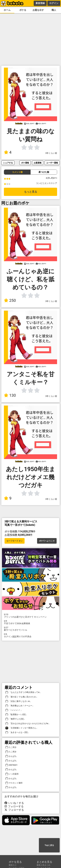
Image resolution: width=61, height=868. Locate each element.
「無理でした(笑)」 (15, 719)
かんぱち (11, 756)
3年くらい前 (51, 153)
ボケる (23, 10)
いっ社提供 (12, 774)
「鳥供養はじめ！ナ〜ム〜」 (20, 706)
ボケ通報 (25, 163)
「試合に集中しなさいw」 (18, 701)
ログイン (54, 3)
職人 (54, 10)
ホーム (7, 10)
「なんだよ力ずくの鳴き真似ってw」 (23, 692)
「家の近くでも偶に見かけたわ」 (22, 697)
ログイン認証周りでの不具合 (31, 635)
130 (10, 395)
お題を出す (38, 10)
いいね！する (14, 803)
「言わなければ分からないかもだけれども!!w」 (28, 724)
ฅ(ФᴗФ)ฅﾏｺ (51, 178)
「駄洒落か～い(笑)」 (16, 715)
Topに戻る (49, 845)
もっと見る (31, 192)
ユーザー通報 (52, 163)
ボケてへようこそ (47, 541)
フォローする (14, 806)
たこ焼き (11, 747)
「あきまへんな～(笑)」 (17, 732)
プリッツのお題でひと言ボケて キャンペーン (31, 616)
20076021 (11, 765)
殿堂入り (13, 865)
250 (10, 300)
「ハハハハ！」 (14, 710)
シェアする (8, 163)
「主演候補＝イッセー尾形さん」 (22, 728)
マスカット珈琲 (14, 783)
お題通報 (38, 163)
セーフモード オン (15, 541)
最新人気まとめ (43, 865)
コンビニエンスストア (47, 183)
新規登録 (40, 3)
